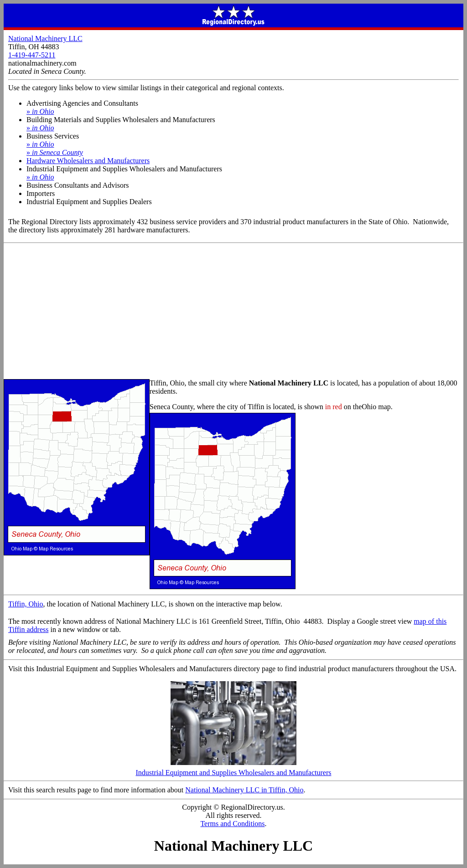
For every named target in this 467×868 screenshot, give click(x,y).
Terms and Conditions (232, 824)
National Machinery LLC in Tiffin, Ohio (244, 790)
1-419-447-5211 (32, 55)
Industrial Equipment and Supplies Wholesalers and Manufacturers (234, 769)
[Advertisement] (233, 312)
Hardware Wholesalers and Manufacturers (88, 161)
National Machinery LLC (45, 39)
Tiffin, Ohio (26, 604)
